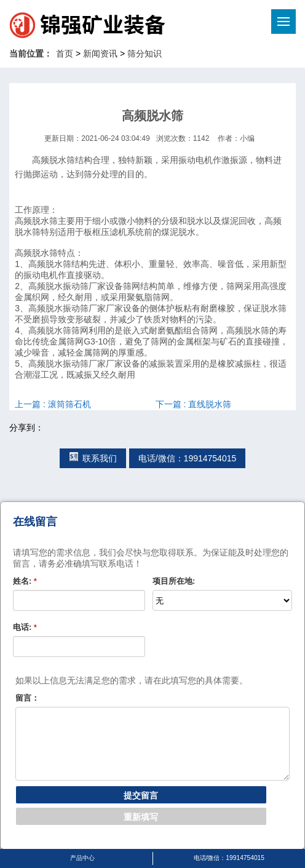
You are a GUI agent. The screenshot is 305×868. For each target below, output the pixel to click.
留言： (27, 698)
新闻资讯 (100, 54)
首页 (65, 54)
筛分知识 (145, 54)
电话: (25, 627)
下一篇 (194, 404)
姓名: (25, 581)
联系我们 (93, 458)
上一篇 (53, 404)
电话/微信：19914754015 (188, 458)
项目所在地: (174, 581)
